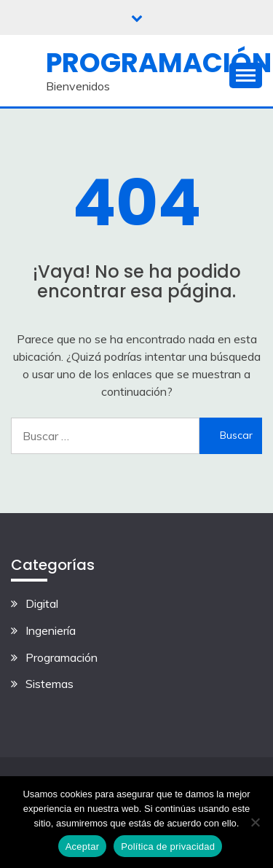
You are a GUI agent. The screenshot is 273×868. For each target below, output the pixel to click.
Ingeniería (51, 630)
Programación (159, 63)
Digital (42, 603)
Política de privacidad (168, 847)
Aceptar (83, 847)
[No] (255, 822)
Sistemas (50, 684)
